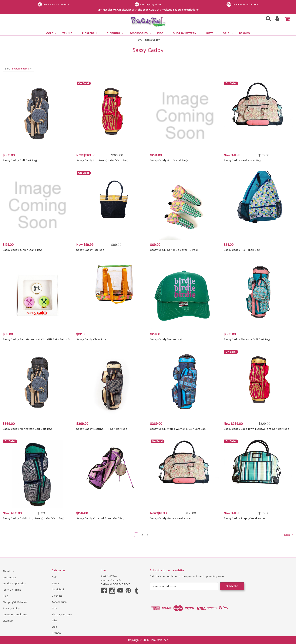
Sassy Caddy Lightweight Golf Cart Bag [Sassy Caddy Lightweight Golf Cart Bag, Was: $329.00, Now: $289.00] (102, 160)
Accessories (140, 33)
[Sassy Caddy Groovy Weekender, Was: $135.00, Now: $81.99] (185, 474)
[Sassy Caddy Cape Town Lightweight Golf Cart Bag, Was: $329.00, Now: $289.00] (259, 384)
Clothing (115, 33)
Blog (5, 596)
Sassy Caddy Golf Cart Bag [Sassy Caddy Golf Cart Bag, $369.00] (20, 160)
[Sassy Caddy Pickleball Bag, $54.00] (259, 205)
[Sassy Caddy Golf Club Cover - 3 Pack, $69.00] (185, 205)
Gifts (211, 33)
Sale (228, 33)
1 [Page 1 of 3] (136, 535)
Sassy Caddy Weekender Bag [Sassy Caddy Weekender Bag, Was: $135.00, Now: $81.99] (242, 160)
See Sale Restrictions (186, 10)
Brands (244, 33)
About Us (8, 571)
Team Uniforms (12, 590)
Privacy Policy (11, 608)
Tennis (69, 33)
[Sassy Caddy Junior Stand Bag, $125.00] (37, 205)
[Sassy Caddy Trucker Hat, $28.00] (185, 295)
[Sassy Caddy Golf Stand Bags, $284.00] (185, 116)
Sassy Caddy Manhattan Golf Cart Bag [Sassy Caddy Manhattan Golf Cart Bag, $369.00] (27, 429)
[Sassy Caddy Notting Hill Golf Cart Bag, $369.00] (111, 384)
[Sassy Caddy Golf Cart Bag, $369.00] (37, 116)
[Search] (267, 20)
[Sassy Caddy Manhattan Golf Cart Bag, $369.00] (37, 384)
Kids (162, 33)
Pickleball (91, 33)
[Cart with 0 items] (288, 19)
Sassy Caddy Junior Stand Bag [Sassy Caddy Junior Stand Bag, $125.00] (22, 250)
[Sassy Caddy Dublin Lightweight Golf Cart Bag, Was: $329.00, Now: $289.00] (37, 474)
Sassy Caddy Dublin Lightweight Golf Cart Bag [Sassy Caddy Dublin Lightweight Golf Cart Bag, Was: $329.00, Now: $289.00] (33, 518)
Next (289, 535)
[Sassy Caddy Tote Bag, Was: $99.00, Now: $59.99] (111, 205)
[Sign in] (277, 20)
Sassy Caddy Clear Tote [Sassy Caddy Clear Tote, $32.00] (91, 339)
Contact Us (10, 577)
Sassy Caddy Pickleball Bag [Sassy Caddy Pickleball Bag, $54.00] (242, 250)
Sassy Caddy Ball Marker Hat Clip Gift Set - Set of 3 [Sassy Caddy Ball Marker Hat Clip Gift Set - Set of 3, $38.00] (36, 339)
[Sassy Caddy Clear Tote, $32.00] (111, 295)
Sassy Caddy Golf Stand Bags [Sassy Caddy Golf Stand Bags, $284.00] (169, 160)
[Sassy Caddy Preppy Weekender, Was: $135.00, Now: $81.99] (259, 474)
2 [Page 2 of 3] (142, 535)
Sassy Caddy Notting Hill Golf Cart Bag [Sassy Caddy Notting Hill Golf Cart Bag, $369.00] (102, 429)
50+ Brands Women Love (53, 4)
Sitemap (8, 621)
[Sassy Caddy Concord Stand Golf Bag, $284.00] (111, 474)
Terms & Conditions (15, 614)
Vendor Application (14, 583)
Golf (51, 33)
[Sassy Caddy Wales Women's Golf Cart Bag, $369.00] (185, 384)
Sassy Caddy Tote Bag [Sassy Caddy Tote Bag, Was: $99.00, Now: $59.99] (90, 250)
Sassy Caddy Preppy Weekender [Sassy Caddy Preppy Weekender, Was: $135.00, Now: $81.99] (244, 518)
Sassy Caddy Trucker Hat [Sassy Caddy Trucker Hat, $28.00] (166, 339)
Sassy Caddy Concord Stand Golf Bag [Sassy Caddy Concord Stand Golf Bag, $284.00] (100, 518)
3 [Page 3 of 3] (148, 535)
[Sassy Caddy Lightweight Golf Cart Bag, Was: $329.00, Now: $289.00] (111, 116)
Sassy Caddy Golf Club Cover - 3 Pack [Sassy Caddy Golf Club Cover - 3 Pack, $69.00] (174, 250)
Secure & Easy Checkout (243, 4)
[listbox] (23, 69)
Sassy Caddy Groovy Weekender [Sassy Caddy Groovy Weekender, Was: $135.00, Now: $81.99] (171, 518)
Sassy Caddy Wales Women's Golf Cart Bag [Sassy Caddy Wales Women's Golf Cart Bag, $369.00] (178, 429)
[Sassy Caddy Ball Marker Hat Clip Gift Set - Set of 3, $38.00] (37, 295)
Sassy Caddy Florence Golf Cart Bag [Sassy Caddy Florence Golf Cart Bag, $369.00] (247, 339)
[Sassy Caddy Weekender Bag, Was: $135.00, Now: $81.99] (259, 116)
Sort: (8, 69)
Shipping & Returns (15, 602)
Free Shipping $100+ (148, 4)
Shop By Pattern (186, 33)
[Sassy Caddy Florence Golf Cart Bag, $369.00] (259, 295)
